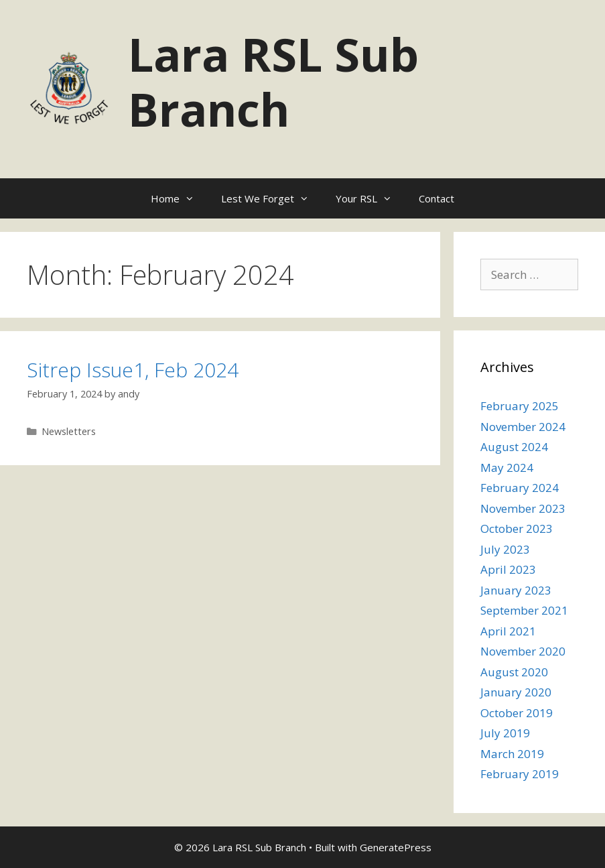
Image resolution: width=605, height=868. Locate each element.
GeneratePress (396, 847)
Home (179, 198)
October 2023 (517, 529)
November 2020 (523, 651)
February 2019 (520, 774)
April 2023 (508, 569)
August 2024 (514, 447)
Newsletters (69, 431)
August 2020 (514, 672)
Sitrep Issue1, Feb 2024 (133, 370)
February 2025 (520, 406)
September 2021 (524, 610)
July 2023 (505, 549)
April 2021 (508, 631)
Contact (436, 198)
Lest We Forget (272, 198)
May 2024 (507, 468)
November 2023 (523, 508)
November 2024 (523, 427)
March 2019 (512, 754)
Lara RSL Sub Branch (273, 81)
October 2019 (517, 713)
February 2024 (520, 488)
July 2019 (505, 733)
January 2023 (516, 590)
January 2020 (516, 692)
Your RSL (371, 198)
